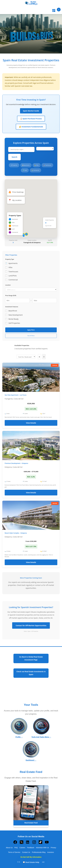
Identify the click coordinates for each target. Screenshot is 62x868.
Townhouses (12, 272)
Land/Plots (11, 276)
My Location (15, 200)
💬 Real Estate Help (31, 862)
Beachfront (11, 311)
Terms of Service (14, 852)
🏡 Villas (37, 165)
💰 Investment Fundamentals (31, 127)
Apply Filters (31, 330)
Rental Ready (12, 319)
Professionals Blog (39, 852)
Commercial (11, 280)
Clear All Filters (31, 336)
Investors (51, 852)
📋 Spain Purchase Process (31, 119)
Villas (9, 267)
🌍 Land (25, 170)
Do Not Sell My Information (31, 857)
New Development (14, 315)
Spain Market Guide (31, 111)
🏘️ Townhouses (47, 165)
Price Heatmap (16, 192)
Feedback (31, 848)
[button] (26, 235)
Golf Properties (13, 323)
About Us (9, 848)
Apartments (11, 263)
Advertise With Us (42, 848)
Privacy (53, 848)
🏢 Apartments (26, 165)
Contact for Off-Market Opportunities (31, 625)
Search (14, 157)
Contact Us (26, 852)
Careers (22, 848)
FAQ (16, 848)
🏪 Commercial (35, 170)
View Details (31, 423)
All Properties (14, 165)
